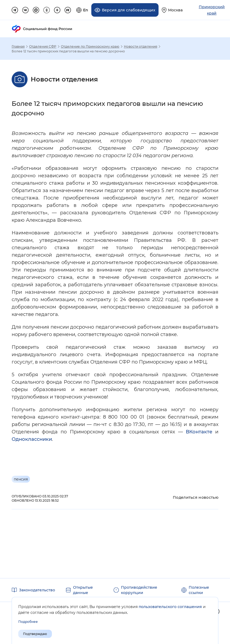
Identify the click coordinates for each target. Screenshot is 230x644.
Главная (18, 47)
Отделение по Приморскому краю (90, 47)
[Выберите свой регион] (172, 10)
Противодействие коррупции (139, 590)
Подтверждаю (35, 634)
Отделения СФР (43, 47)
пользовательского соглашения (170, 607)
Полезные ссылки (199, 590)
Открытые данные (83, 590)
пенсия (21, 479)
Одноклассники (32, 439)
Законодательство (37, 590)
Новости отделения (141, 47)
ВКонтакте (199, 432)
